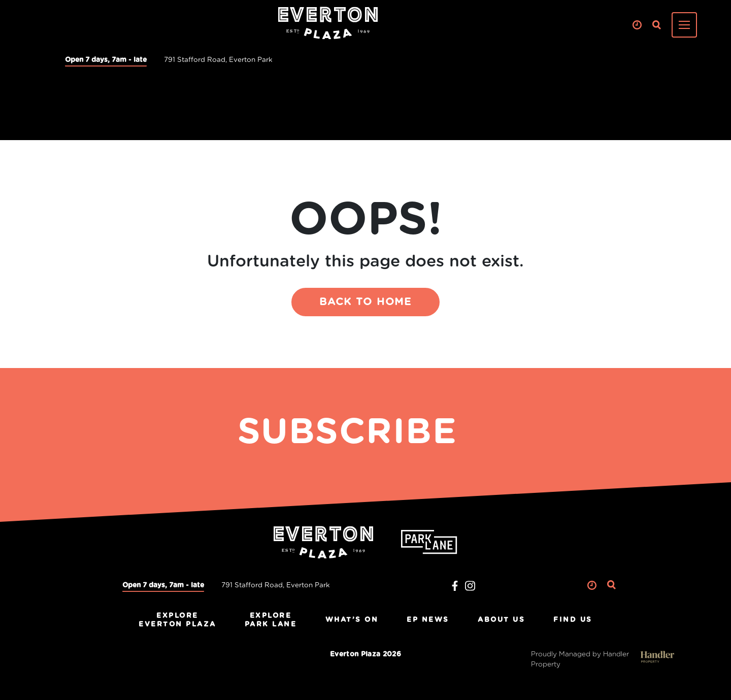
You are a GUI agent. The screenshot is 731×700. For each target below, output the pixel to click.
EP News (428, 620)
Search (657, 25)
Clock (637, 25)
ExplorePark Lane (271, 620)
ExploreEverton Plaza (177, 620)
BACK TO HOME (365, 302)
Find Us (573, 620)
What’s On (352, 620)
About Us (501, 620)
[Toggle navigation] (684, 25)
